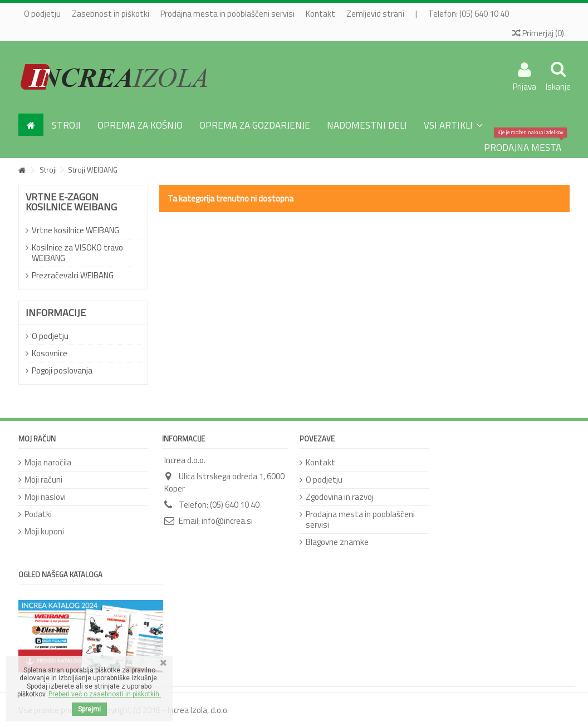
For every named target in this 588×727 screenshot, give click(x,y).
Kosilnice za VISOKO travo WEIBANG (77, 253)
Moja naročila (48, 462)
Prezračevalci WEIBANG (73, 275)
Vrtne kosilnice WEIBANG (75, 230)
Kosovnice (50, 353)
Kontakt (320, 14)
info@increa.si (227, 521)
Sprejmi (89, 709)
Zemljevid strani (375, 14)
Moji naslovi (45, 497)
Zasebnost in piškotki (111, 14)
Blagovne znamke (337, 542)
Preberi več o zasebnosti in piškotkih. (105, 694)
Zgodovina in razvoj (340, 497)
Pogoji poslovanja (62, 370)
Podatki (38, 514)
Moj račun (37, 439)
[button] (453, 125)
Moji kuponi (44, 531)
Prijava (525, 85)
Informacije (56, 313)
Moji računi (43, 480)
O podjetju (42, 14)
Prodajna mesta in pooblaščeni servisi (227, 14)
